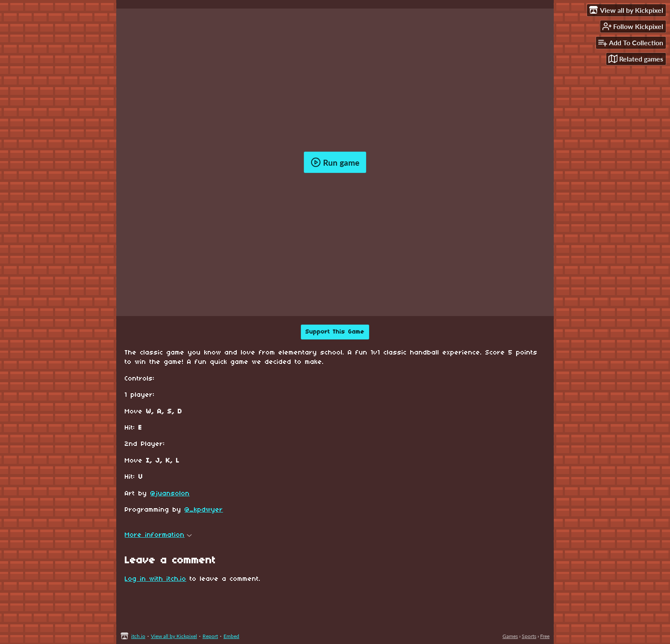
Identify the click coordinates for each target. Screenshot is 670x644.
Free (545, 636)
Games (510, 636)
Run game (335, 162)
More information (158, 535)
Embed (231, 636)
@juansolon (170, 494)
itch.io (138, 636)
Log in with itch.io (156, 579)
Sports (529, 636)
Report (210, 636)
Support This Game (335, 332)
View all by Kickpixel (174, 636)
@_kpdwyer (204, 510)
